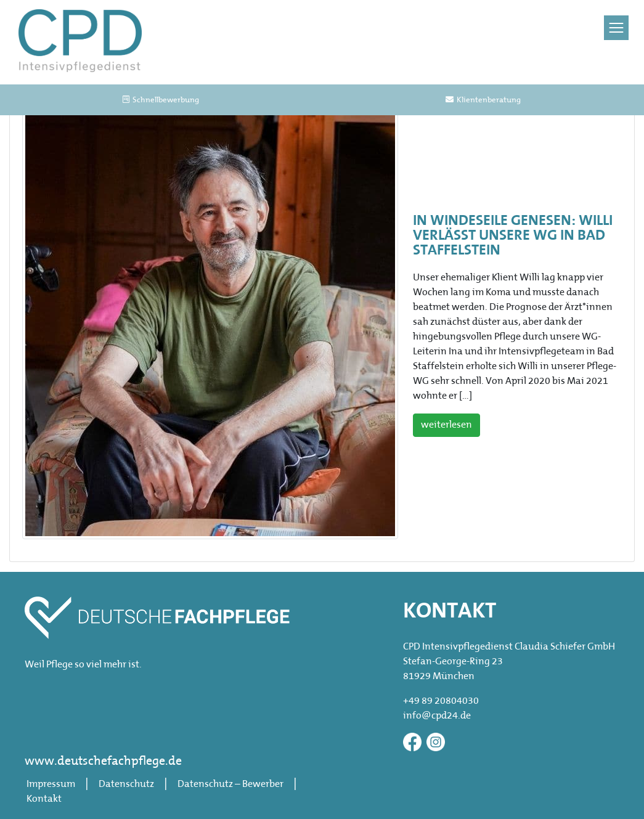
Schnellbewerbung (161, 100)
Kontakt (44, 799)
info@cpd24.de (437, 716)
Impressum (51, 784)
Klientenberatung (483, 100)
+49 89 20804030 (441, 701)
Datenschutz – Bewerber (230, 784)
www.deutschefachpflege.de (103, 762)
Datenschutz (126, 784)
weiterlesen (446, 425)
